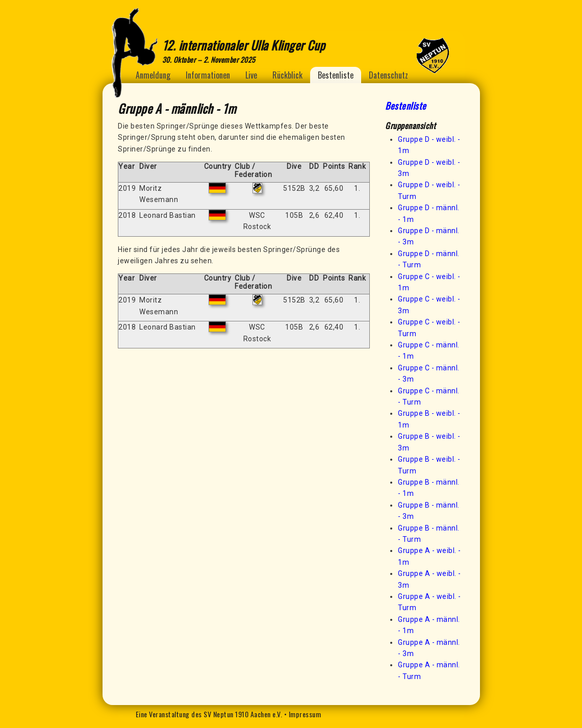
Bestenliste (336, 75)
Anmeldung (153, 75)
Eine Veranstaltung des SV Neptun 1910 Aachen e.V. (209, 714)
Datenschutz (388, 75)
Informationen (208, 75)
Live (251, 75)
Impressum (305, 714)
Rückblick (287, 75)
